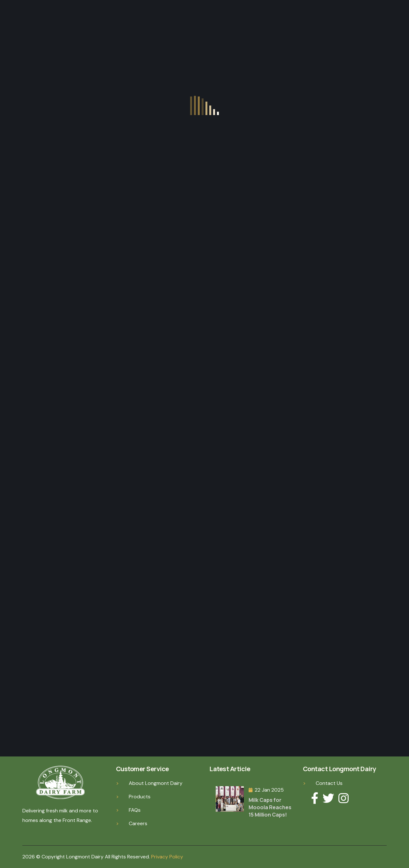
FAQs (135, 810)
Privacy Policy (167, 857)
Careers (138, 823)
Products (140, 797)
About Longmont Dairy (156, 783)
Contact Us (329, 783)
